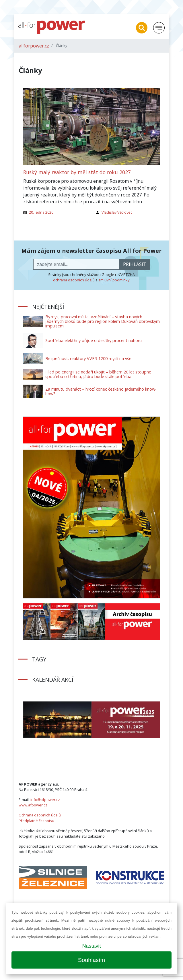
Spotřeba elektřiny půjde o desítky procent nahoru (94, 340)
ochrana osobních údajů (74, 280)
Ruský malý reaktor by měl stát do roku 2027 (77, 172)
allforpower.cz (34, 46)
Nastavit (91, 946)
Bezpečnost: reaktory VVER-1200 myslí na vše (88, 358)
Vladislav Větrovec (117, 212)
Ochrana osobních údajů (40, 815)
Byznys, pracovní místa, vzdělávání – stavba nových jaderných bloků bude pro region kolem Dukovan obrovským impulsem (103, 321)
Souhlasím (92, 960)
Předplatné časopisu (36, 821)
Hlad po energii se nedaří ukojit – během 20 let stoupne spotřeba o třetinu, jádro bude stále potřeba (98, 374)
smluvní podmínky (114, 280)
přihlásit (135, 264)
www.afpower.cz (33, 805)
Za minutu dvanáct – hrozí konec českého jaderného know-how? (101, 391)
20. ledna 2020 (41, 212)
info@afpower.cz (45, 800)
